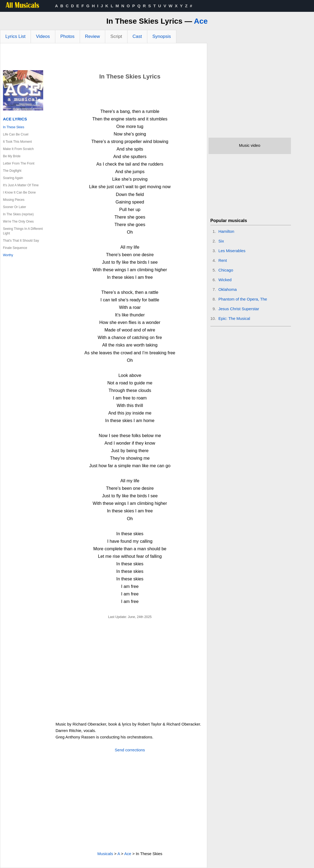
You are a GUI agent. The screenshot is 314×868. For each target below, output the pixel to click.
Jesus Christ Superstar (239, 309)
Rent (223, 260)
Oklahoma (228, 289)
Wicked (225, 280)
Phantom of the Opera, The (243, 299)
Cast (137, 36)
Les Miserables (232, 251)
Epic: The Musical (234, 318)
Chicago (226, 270)
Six (221, 241)
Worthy (8, 255)
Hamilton (226, 231)
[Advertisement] (104, 58)
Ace (201, 21)
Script (116, 36)
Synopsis (162, 36)
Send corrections (130, 750)
